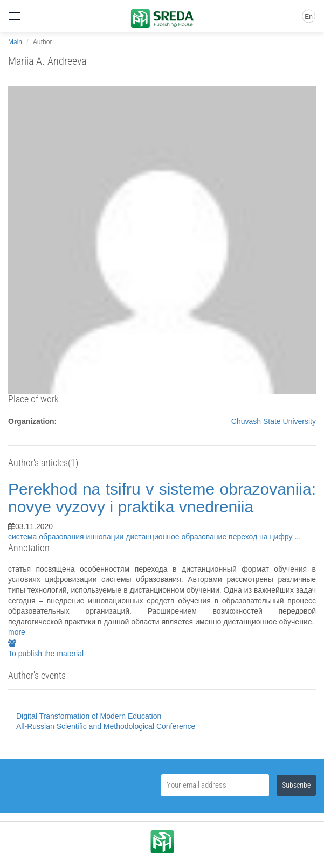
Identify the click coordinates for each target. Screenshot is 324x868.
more (17, 632)
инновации (106, 537)
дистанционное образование (177, 537)
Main (15, 42)
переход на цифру (261, 537)
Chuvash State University (274, 421)
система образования (47, 537)
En (309, 17)
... (298, 537)
